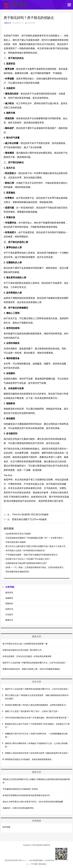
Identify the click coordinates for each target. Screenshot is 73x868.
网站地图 (42, 864)
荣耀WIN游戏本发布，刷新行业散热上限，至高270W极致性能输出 (31, 669)
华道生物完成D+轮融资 (16, 542)
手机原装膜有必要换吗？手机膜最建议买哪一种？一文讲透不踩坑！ (35, 538)
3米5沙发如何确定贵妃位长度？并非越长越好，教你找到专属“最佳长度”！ (37, 718)
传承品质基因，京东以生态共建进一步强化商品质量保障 (27, 656)
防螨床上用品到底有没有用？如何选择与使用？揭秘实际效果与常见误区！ (37, 753)
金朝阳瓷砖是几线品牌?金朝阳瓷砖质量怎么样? (26, 563)
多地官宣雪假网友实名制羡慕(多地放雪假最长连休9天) (26, 795)
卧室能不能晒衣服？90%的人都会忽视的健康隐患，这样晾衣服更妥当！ (36, 705)
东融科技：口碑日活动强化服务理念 (18, 808)
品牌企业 (9, 609)
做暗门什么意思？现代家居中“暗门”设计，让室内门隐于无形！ (32, 711)
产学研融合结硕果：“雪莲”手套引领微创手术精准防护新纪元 (32, 555)
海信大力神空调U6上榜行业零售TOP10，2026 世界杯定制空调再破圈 (33, 802)
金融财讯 (9, 598)
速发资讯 (9, 593)
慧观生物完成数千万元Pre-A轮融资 (29, 519)
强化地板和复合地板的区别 (17, 572)
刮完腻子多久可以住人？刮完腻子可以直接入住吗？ (28, 559)
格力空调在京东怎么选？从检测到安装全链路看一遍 (25, 644)
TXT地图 (34, 864)
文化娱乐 (9, 614)
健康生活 (8, 23)
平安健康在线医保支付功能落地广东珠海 (20, 789)
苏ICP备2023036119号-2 (14, 860)
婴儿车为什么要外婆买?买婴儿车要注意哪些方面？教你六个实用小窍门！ (37, 546)
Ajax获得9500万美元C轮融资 (18, 534)
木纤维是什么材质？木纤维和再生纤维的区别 (25, 551)
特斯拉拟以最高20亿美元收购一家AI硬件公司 (22, 650)
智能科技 (9, 603)
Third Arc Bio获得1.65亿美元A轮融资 (30, 514)
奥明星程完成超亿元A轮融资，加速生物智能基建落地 (28, 759)
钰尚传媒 (6, 827)
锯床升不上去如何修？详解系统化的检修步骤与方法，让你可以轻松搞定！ (35, 663)
